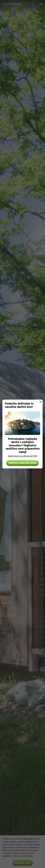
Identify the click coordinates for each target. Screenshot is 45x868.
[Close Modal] (40, 402)
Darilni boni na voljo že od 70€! (23, 456)
